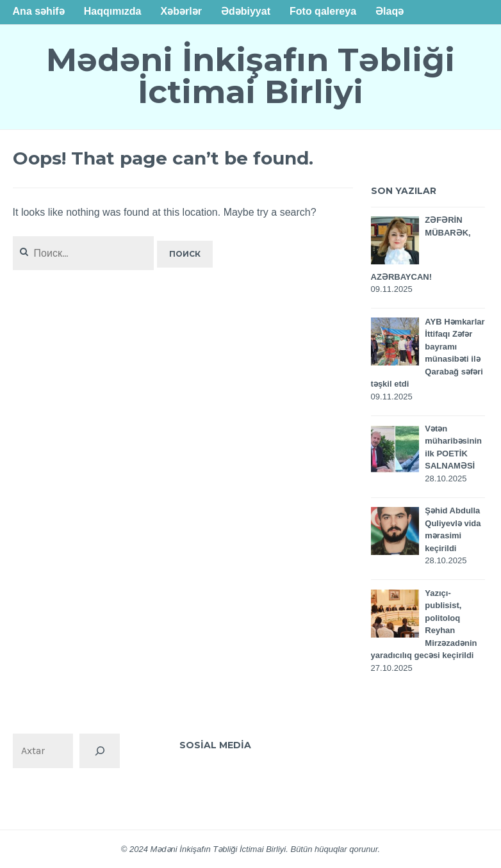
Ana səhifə (39, 11)
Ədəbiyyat (246, 11)
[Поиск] (99, 751)
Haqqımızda (113, 11)
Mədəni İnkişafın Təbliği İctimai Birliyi (250, 76)
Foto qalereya (323, 11)
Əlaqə (390, 11)
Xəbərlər (181, 11)
